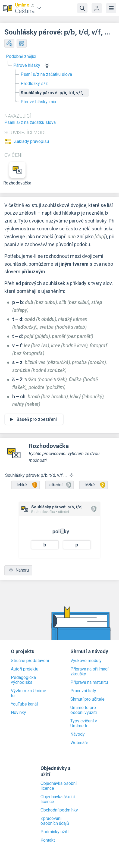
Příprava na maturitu (89, 682)
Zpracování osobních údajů (55, 821)
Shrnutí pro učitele (87, 699)
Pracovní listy (83, 691)
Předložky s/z (34, 84)
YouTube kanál (24, 704)
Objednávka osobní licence (59, 786)
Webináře (79, 743)
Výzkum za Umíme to (29, 693)
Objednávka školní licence (58, 799)
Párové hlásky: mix (38, 102)
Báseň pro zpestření (37, 419)
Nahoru (18, 570)
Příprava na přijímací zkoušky (89, 672)
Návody (78, 734)
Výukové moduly (86, 661)
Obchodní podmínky (59, 810)
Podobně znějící (21, 56)
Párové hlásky (27, 65)
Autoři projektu (25, 669)
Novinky (18, 713)
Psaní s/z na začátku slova (46, 74)
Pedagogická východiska (23, 680)
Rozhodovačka (17, 174)
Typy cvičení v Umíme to (84, 723)
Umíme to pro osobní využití (84, 710)
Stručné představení (30, 661)
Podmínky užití (54, 832)
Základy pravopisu (32, 142)
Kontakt (48, 840)
